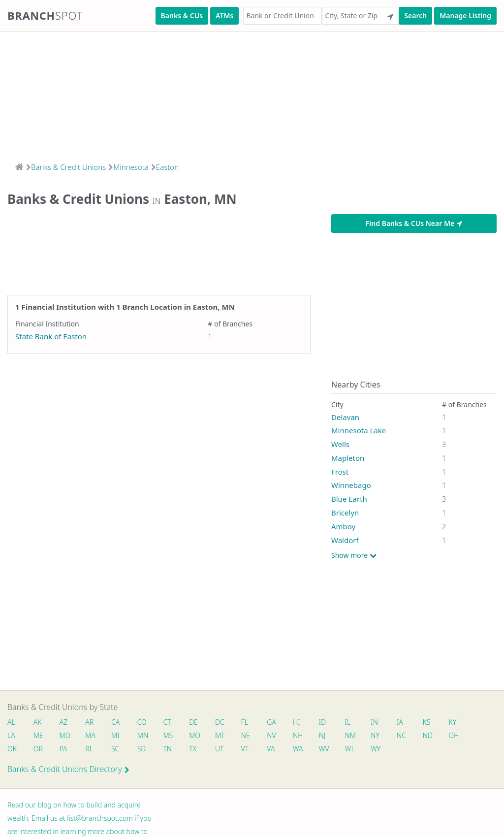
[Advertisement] (252, 94)
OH (466, 736)
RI (91, 750)
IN (384, 723)
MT (225, 736)
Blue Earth (349, 499)
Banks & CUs (182, 16)
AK (38, 723)
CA (118, 723)
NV (279, 736)
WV (332, 750)
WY (385, 750)
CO (145, 723)
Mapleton (348, 458)
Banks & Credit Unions (68, 167)
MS (172, 736)
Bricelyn (345, 513)
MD (65, 736)
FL (251, 723)
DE (198, 723)
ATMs (224, 16)
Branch (45, 15)
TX (198, 750)
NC (412, 736)
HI (304, 723)
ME (39, 736)
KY (465, 723)
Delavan (345, 417)
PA (64, 750)
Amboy (343, 526)
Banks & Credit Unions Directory (68, 771)
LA (11, 736)
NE (252, 736)
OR (39, 750)
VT (252, 750)
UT (225, 750)
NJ (331, 736)
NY (385, 736)
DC (225, 723)
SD (145, 750)
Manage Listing (465, 16)
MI (118, 736)
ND (439, 736)
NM (359, 736)
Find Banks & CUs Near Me (414, 223)
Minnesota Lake (359, 430)
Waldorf (345, 540)
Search (415, 16)
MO (199, 736)
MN (146, 736)
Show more (354, 555)
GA (279, 723)
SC (118, 750)
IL (357, 723)
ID (331, 723)
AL (11, 723)
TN (172, 750)
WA (306, 750)
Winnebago (351, 485)
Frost (340, 472)
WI (358, 750)
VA (278, 750)
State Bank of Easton (51, 336)
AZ (65, 723)
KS (438, 723)
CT (171, 723)
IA (411, 723)
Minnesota (131, 167)
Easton (167, 167)
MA (93, 736)
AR (92, 723)
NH (306, 736)
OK (12, 750)
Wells (340, 444)
